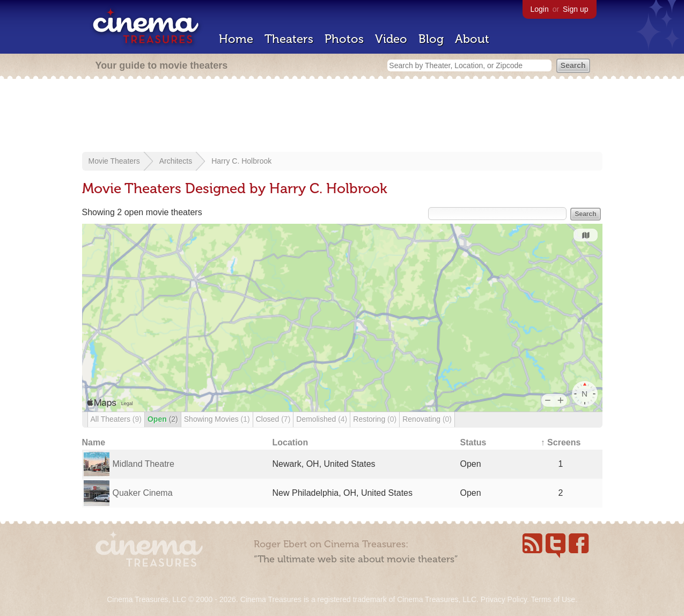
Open (163, 419)
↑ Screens (561, 442)
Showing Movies (217, 419)
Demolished (322, 419)
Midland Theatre (144, 464)
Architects (176, 161)
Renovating (427, 419)
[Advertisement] (342, 116)
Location (290, 442)
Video (391, 39)
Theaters (289, 39)
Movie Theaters (114, 161)
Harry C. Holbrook (241, 161)
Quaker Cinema (143, 493)
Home (236, 39)
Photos (344, 39)
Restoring (375, 419)
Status (473, 442)
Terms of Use (553, 599)
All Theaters (116, 419)
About (472, 39)
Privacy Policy (504, 599)
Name (94, 442)
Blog (431, 39)
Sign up (575, 9)
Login (540, 9)
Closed (273, 419)
